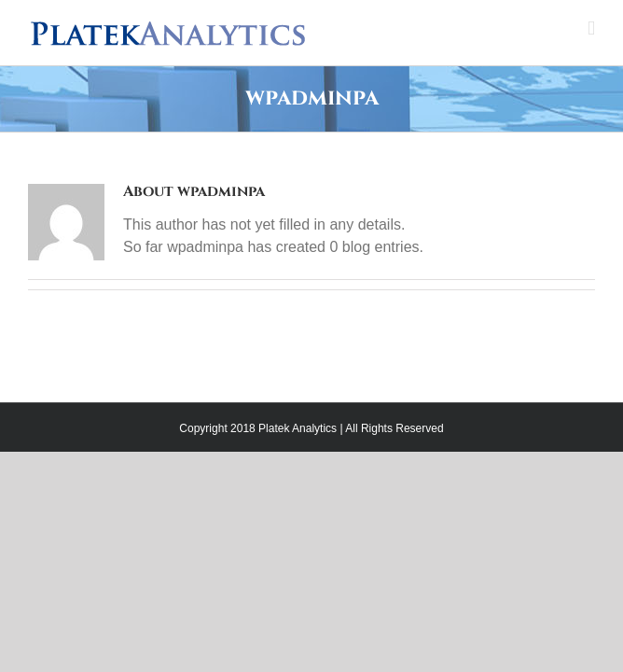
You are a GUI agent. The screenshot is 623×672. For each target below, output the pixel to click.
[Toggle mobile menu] (591, 28)
